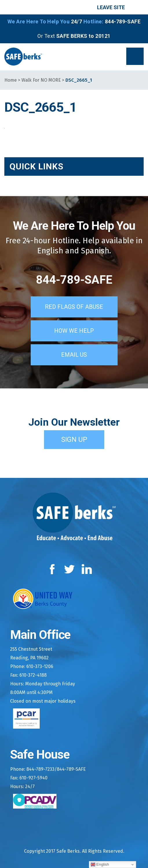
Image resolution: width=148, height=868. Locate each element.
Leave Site (111, 7)
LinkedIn (87, 569)
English (100, 865)
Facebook (53, 569)
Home (11, 80)
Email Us (74, 355)
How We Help (74, 331)
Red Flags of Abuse (74, 307)
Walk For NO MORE (41, 80)
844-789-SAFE (74, 280)
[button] (135, 56)
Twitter (69, 569)
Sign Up (74, 439)
